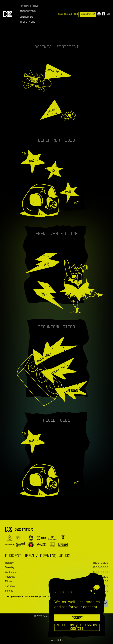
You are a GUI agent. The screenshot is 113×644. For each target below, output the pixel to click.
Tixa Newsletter (68, 14)
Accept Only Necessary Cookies (77, 627)
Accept (77, 618)
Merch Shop (27, 22)
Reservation (88, 14)
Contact (35, 6)
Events (24, 6)
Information (28, 12)
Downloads (26, 17)
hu (108, 14)
